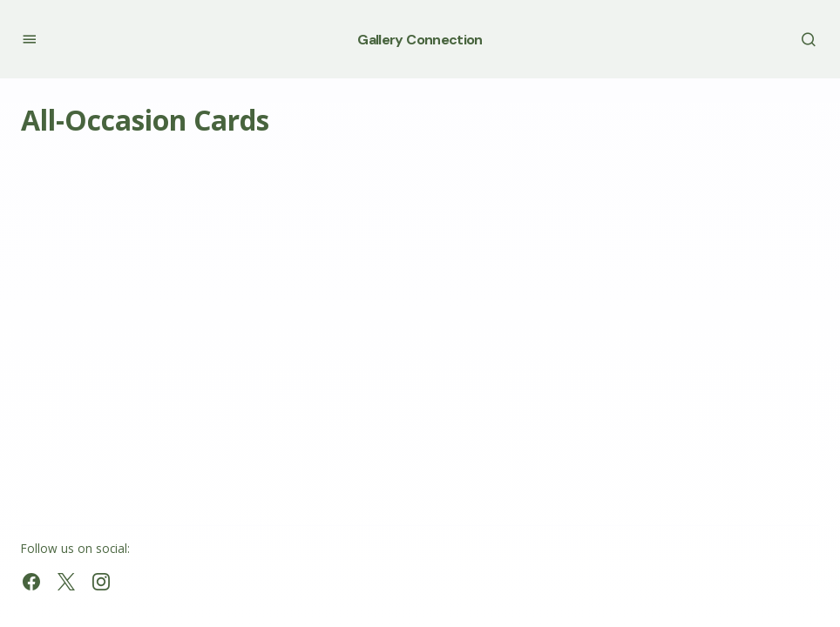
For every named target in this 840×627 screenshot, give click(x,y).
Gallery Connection (420, 40)
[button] (29, 39)
